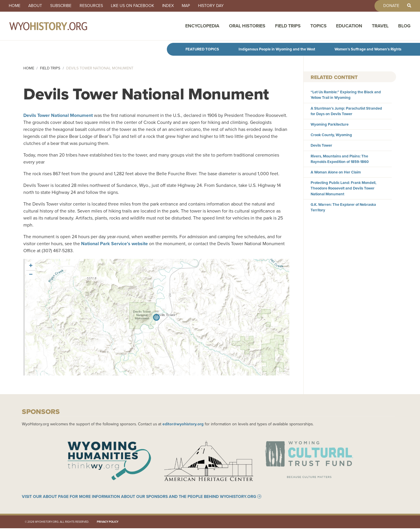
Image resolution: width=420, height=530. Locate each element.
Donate (389, 6)
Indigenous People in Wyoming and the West (277, 49)
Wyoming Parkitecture (330, 124)
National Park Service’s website (114, 244)
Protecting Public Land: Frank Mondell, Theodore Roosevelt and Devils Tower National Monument (343, 188)
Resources (96, 6)
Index (175, 6)
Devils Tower (321, 145)
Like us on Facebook (138, 6)
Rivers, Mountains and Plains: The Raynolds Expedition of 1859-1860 (340, 159)
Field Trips (288, 27)
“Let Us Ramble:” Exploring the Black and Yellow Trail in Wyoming (346, 95)
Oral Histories (247, 27)
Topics (318, 27)
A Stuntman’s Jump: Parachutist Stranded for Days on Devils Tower (346, 111)
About (37, 6)
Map (194, 6)
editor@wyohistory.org (183, 424)
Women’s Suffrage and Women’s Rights (368, 49)
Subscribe (64, 6)
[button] (31, 266)
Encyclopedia (202, 27)
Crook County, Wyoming (331, 135)
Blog (404, 27)
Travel (380, 27)
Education (349, 27)
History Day (220, 6)
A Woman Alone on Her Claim (336, 172)
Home (15, 6)
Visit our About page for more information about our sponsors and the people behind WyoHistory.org (139, 498)
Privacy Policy (108, 523)
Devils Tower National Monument (58, 115)
